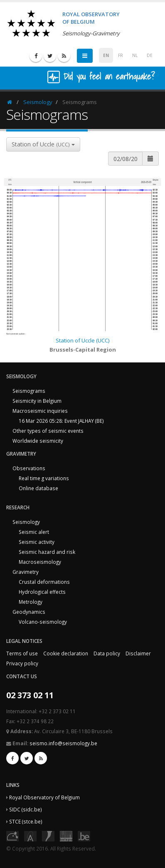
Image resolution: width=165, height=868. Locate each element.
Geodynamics (29, 612)
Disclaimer (138, 653)
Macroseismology (40, 562)
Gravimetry (26, 572)
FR (121, 55)
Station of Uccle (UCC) (82, 340)
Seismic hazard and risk (47, 552)
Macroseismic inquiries (40, 411)
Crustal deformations (44, 582)
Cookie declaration (66, 653)
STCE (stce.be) (26, 821)
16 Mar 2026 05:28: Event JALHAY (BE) (61, 421)
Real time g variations (44, 478)
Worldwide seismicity (38, 441)
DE (150, 55)
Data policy (107, 653)
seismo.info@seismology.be (63, 743)
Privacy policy (22, 663)
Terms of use (22, 653)
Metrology (31, 602)
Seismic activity (37, 542)
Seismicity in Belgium (37, 401)
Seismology (38, 102)
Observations (29, 468)
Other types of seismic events (48, 431)
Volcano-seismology (43, 622)
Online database (38, 488)
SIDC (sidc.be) (26, 809)
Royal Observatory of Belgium (44, 797)
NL (135, 55)
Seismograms (29, 391)
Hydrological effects (42, 592)
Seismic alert (34, 532)
